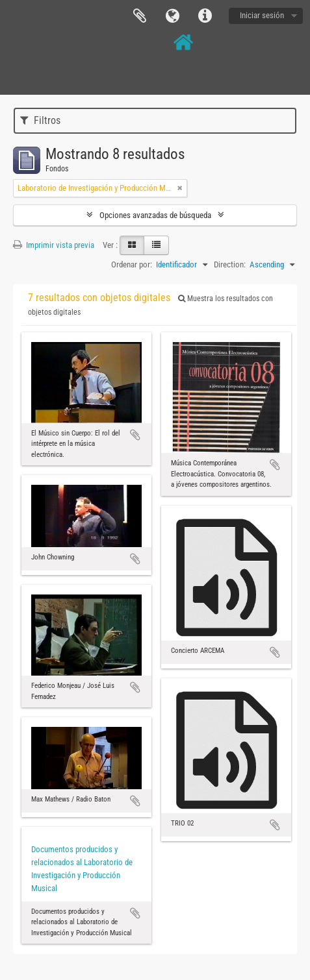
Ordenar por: (132, 264)
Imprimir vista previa (54, 245)
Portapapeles (140, 16)
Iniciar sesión (262, 15)
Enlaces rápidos (205, 16)
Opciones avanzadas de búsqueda (155, 215)
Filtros (40, 120)
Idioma (172, 16)
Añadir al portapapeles (135, 435)
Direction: (230, 264)
